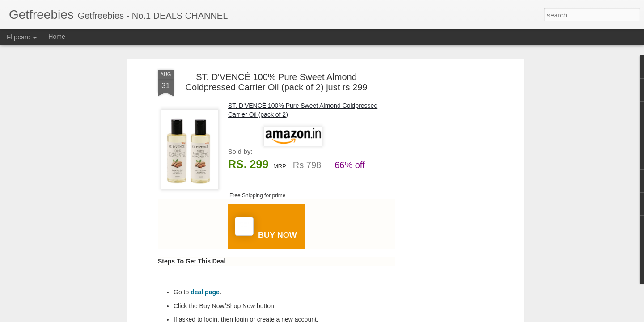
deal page (205, 292)
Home (57, 37)
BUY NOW (266, 228)
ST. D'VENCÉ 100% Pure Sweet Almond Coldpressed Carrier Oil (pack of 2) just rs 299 (277, 82)
